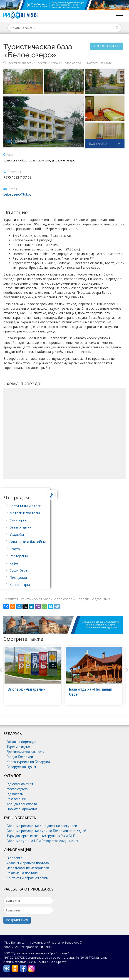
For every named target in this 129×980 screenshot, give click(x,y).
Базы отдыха (20, 527)
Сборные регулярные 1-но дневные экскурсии (42, 826)
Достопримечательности (26, 752)
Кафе (14, 563)
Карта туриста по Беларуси (28, 762)
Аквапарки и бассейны (28, 541)
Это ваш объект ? (107, 46)
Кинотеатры (20, 584)
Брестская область (20, 63)
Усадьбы (17, 534)
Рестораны (19, 556)
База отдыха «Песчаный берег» (91, 692)
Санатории (18, 520)
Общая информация (21, 742)
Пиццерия (18, 577)
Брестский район (48, 63)
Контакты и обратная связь (27, 878)
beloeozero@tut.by (17, 194)
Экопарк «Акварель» (26, 689)
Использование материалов (28, 868)
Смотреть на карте (99, 63)
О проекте (14, 858)
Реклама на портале (22, 873)
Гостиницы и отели (25, 506)
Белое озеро (72, 63)
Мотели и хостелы (25, 513)
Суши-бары (19, 570)
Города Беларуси (20, 757)
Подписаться (17, 920)
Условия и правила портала (28, 863)
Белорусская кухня (21, 767)
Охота (15, 549)
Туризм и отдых (18, 747)
